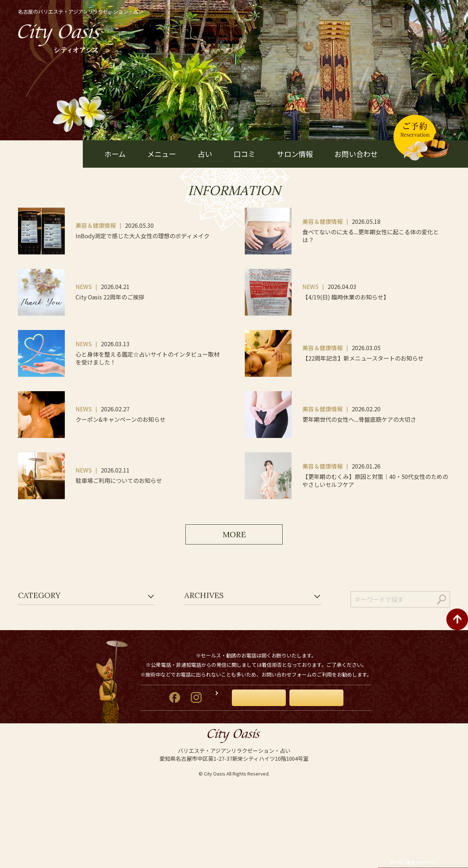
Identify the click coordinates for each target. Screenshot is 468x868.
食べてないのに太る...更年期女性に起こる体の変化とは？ (371, 236)
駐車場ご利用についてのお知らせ (119, 480)
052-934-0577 (265, 702)
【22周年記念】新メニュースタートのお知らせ (363, 358)
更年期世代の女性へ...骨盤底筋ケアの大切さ (359, 419)
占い (205, 154)
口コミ (244, 154)
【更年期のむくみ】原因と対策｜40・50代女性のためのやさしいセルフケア (375, 480)
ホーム (115, 154)
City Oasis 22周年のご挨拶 (110, 297)
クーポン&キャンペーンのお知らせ (121, 419)
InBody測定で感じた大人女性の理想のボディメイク (143, 236)
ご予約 (338, 761)
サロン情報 (295, 154)
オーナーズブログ (212, 761)
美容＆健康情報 (96, 225)
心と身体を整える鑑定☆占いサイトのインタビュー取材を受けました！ (148, 358)
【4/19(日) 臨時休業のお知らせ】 (346, 297)
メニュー (162, 154)
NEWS (84, 286)
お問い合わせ (356, 154)
